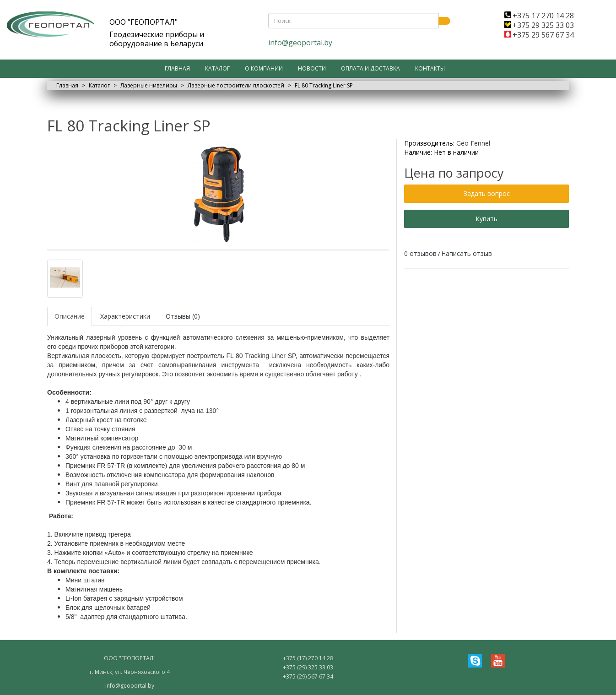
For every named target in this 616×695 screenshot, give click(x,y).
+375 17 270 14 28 (539, 16)
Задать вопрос (487, 193)
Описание (70, 316)
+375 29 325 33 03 (539, 25)
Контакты (430, 68)
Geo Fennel (473, 143)
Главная (177, 68)
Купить (486, 219)
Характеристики (125, 316)
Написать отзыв (467, 253)
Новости (312, 68)
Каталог (217, 68)
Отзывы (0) (183, 316)
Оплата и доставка (370, 68)
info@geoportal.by (300, 43)
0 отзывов (420, 253)
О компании (264, 68)
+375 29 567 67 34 (539, 35)
